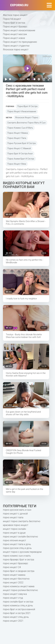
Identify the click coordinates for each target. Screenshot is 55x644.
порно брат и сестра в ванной (19, 609)
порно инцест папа (17, 138)
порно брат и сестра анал (20, 154)
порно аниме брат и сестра (21, 159)
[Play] (6, 79)
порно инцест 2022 (13, 583)
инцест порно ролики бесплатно (20, 590)
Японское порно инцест (16, 50)
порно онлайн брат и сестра (18, 602)
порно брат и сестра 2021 (17, 613)
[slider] (14, 79)
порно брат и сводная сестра (19, 571)
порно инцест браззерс (15, 563)
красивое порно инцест (16, 525)
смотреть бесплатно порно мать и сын (26, 123)
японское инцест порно (27, 117)
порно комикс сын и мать (20, 128)
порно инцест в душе (14, 533)
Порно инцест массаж (15, 34)
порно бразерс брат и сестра (18, 560)
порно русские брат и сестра (21, 143)
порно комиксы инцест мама (19, 586)
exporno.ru (19, 5)
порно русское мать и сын (17, 510)
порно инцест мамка (18, 133)
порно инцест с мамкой (19, 148)
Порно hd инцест (12, 19)
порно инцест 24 (12, 567)
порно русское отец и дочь (17, 548)
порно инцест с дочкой (15, 514)
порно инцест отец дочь (16, 617)
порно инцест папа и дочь (17, 544)
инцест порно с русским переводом (22, 552)
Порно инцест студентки (16, 46)
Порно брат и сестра (14, 23)
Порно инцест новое (14, 38)
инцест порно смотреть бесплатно (22, 521)
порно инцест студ (13, 598)
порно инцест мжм (17, 164)
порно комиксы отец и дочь (18, 605)
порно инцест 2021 (13, 621)
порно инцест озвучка (15, 594)
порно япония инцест (14, 540)
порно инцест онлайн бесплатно (20, 537)
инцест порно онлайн (14, 529)
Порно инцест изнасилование (19, 30)
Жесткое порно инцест (15, 15)
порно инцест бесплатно (16, 579)
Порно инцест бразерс (15, 27)
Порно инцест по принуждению (20, 42)
